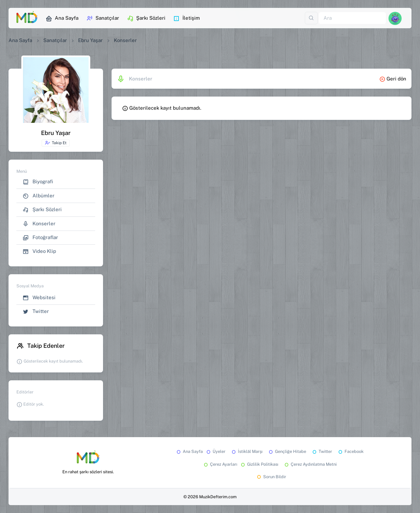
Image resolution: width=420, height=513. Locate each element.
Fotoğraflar (40, 238)
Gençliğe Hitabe (287, 451)
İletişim (187, 18)
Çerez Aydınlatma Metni (310, 464)
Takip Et (56, 143)
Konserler (39, 224)
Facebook (350, 451)
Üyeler (215, 451)
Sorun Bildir (271, 477)
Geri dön (393, 79)
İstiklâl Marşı (247, 451)
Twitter (36, 312)
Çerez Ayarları (220, 464)
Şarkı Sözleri (146, 18)
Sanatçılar (103, 18)
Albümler (39, 196)
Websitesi (39, 298)
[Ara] (352, 18)
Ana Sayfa (62, 18)
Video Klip (39, 251)
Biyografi (38, 182)
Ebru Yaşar (90, 40)
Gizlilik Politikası (259, 464)
